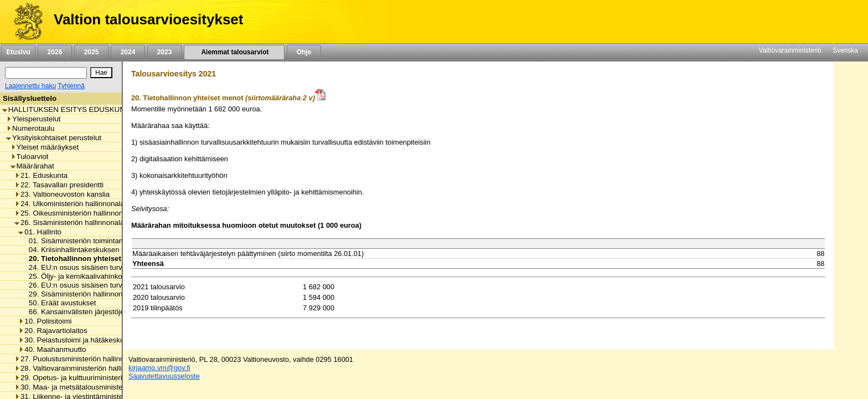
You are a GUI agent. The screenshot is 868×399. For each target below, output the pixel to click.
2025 (91, 52)
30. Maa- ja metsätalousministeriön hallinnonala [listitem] (95, 387)
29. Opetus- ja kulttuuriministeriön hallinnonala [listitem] (93, 378)
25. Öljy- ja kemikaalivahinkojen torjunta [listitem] (91, 276)
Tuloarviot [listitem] (30, 157)
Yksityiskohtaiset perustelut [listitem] (54, 138)
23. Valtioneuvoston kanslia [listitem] (62, 194)
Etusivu (18, 52)
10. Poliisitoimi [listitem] (45, 321)
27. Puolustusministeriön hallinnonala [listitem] (78, 359)
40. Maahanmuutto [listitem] (52, 349)
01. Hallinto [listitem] (40, 232)
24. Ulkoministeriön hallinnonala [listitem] (69, 204)
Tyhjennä (71, 86)
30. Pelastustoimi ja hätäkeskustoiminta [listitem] (86, 340)
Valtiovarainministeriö (790, 50)
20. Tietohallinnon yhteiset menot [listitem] (84, 259)
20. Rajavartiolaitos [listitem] (53, 331)
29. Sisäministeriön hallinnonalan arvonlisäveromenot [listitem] (113, 294)
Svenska (845, 50)
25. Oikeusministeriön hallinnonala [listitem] (74, 213)
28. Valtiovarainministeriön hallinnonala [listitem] (81, 368)
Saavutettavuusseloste (164, 376)
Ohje (304, 52)
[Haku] (46, 73)
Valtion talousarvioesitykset (148, 19)
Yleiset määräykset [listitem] (45, 147)
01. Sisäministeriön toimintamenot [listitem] (81, 241)
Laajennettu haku (30, 86)
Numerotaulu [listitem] (30, 128)
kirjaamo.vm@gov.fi (159, 368)
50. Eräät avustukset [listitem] (60, 303)
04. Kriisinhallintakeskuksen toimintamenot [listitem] (95, 250)
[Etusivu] (24, 22)
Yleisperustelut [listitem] (33, 119)
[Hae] (101, 73)
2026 (55, 52)
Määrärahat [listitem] (32, 166)
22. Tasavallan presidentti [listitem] (59, 185)
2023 (164, 52)
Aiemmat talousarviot (234, 52)
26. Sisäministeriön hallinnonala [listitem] (69, 222)
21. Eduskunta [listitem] (41, 175)
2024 (128, 52)
